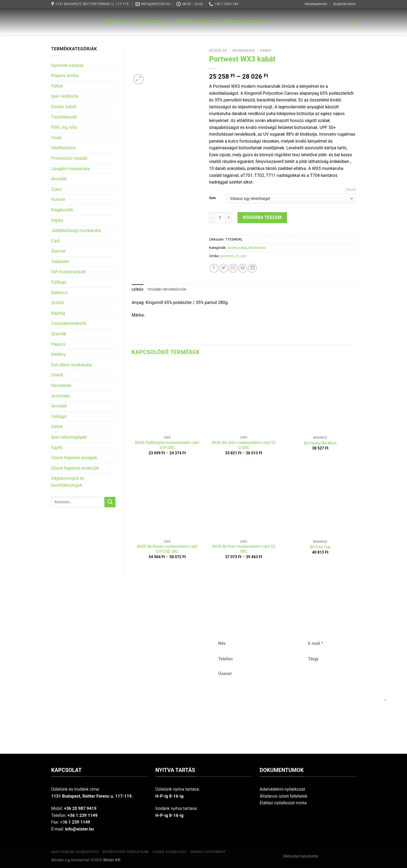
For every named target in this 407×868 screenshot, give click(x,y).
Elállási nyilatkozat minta (283, 803)
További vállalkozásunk (243, 21)
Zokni (57, 189)
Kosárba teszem (262, 217)
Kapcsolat (206, 21)
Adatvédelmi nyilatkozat (282, 789)
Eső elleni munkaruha (72, 365)
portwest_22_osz (233, 256)
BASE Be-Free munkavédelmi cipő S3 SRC (244, 549)
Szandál (59, 334)
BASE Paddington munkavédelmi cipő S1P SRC (167, 445)
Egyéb (57, 448)
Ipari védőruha (65, 96)
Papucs (58, 344)
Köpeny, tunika (65, 76)
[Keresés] (354, 21)
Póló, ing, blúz (64, 127)
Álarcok (59, 251)
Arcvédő (59, 179)
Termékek (183, 21)
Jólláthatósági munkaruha (76, 231)
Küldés (303, 719)
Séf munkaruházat (69, 272)
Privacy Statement (208, 852)
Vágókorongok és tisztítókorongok (68, 482)
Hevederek (61, 385)
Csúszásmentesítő (69, 323)
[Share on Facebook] (214, 268)
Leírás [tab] (138, 289)
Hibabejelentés (316, 4)
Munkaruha (244, 50)
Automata (61, 396)
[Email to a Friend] (233, 268)
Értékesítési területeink (126, 852)
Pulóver (58, 199)
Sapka (57, 220)
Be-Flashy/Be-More (320, 443)
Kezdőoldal (117, 22)
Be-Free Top (320, 547)
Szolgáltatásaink (152, 22)
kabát (266, 50)
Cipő (56, 241)
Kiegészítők (62, 210)
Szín (212, 198)
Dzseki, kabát (64, 107)
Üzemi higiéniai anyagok (74, 458)
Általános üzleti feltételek (284, 796)
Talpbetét (60, 262)
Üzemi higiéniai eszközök (75, 468)
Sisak (56, 138)
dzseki (232, 248)
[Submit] (110, 502)
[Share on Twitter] (224, 268)
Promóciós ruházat (69, 158)
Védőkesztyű (63, 148)
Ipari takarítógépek (69, 437)
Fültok (57, 86)
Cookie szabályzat (170, 852)
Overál (57, 375)
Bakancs (59, 293)
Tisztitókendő (64, 117)
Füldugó (59, 282)
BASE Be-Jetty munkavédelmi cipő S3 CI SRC (244, 445)
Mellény (59, 354)
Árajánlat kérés (345, 4)
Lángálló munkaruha (71, 169)
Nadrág (58, 313)
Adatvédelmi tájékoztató (75, 852)
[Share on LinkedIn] (252, 268)
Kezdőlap (218, 50)
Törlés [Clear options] (350, 190)
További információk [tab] (167, 289)
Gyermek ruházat (67, 65)
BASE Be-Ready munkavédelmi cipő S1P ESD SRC (167, 549)
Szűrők (58, 303)
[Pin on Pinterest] (243, 268)
